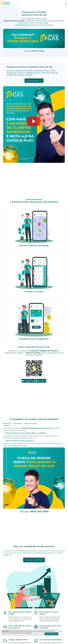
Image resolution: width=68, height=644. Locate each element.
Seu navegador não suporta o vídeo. (34, 38)
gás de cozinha (58, 21)
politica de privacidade (44, 631)
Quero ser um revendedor (34, 560)
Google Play (28, 381)
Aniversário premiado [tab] (31, 423)
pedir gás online (30, 25)
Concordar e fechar (51, 634)
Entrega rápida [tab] (17, 423)
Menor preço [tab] (7, 423)
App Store (41, 381)
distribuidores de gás (36, 551)
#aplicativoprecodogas (34, 199)
